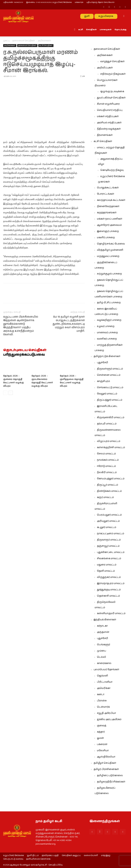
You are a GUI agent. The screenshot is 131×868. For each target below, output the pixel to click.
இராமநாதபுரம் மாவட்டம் (111, 583)
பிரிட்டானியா (105, 682)
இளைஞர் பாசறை (108, 231)
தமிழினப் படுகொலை (110, 776)
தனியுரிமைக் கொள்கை (38, 859)
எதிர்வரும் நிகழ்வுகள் (113, 74)
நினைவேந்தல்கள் (108, 206)
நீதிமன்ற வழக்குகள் (109, 129)
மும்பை (101, 651)
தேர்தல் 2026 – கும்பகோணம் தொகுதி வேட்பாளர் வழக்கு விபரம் (42, 381)
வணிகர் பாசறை (107, 339)
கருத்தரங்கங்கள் (107, 213)
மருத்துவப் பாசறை (108, 256)
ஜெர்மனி (102, 676)
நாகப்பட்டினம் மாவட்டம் (111, 534)
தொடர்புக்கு (120, 30)
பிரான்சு (102, 701)
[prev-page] (5, 393)
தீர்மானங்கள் (105, 135)
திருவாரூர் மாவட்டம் (109, 540)
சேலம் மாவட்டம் (106, 454)
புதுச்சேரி (103, 363)
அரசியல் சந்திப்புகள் (109, 123)
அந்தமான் (103, 632)
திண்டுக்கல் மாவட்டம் (109, 491)
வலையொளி (91, 856)
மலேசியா (103, 751)
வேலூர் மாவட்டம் (107, 394)
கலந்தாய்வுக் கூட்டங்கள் (111, 200)
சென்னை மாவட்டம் (109, 375)
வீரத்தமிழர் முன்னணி (110, 250)
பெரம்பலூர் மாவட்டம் (109, 515)
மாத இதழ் (106, 856)
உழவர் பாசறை (106, 326)
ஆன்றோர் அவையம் (109, 225)
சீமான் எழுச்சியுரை (108, 104)
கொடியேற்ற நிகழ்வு (112, 170)
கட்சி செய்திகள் (46, 45)
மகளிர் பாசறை (106, 238)
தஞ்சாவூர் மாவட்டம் (108, 546)
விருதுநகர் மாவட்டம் (109, 577)
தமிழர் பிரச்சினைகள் (106, 769)
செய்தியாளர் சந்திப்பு (110, 110)
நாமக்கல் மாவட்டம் (108, 460)
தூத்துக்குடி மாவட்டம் (109, 590)
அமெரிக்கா (104, 688)
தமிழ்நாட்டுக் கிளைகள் (107, 356)
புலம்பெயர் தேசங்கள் (106, 670)
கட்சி (81, 30)
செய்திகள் (91, 30)
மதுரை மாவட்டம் (107, 565)
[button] (124, 16)
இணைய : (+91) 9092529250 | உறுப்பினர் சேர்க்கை (49, 2)
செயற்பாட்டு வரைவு (13, 859)
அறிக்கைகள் (10, 45)
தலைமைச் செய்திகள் (24, 41)
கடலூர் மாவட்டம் (107, 527)
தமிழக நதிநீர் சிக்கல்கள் (111, 782)
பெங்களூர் (104, 645)
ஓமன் (100, 738)
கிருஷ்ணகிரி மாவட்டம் (111, 417)
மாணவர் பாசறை (107, 333)
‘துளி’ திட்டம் (33, 856)
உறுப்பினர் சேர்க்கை (13, 856)
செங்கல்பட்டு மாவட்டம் (110, 387)
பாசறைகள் (106, 30)
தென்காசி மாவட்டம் (108, 596)
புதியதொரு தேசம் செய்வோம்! (100, 2)
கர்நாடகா (102, 626)
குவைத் (102, 726)
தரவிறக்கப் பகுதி (50, 856)
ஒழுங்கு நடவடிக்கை (112, 91)
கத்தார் (101, 732)
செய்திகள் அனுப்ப (71, 856)
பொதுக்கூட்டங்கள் (108, 188)
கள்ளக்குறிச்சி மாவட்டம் (111, 447)
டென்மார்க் (103, 707)
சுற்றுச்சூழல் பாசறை (109, 274)
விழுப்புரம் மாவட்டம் (109, 441)
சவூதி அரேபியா (106, 713)
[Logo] (18, 16)
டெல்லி (101, 657)
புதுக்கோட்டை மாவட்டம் (111, 552)
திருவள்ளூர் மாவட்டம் (110, 369)
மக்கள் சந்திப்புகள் (108, 116)
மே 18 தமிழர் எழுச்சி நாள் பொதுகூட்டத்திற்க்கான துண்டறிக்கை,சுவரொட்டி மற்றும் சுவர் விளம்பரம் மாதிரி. (69, 324)
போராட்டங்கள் (106, 194)
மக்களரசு (79, 2)
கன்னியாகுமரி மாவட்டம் (111, 613)
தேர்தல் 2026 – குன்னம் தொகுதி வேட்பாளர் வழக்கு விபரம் (13, 381)
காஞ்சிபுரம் (103, 381)
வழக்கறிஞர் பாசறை (109, 320)
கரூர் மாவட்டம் (105, 497)
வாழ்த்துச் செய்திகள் (112, 61)
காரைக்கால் (104, 663)
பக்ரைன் (102, 744)
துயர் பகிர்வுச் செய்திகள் (111, 98)
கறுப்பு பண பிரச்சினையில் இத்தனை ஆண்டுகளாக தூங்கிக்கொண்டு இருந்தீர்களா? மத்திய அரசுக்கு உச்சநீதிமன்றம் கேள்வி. (21, 326)
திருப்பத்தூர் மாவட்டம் (110, 400)
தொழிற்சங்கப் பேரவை (111, 244)
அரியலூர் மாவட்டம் (108, 521)
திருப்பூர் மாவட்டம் (107, 485)
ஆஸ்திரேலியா (106, 757)
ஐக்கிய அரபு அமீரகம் (109, 719)
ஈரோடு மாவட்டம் (106, 466)
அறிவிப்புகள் (105, 68)
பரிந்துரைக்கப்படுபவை (24, 355)
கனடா (101, 694)
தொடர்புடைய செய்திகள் (25, 350)
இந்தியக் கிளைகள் (105, 620)
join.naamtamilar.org (46, 844)
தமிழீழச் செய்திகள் (105, 763)
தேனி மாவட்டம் (106, 571)
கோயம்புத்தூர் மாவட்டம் (111, 479)
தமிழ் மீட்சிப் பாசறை (109, 303)
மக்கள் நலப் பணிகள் (110, 219)
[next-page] (11, 393)
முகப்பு (6, 41)
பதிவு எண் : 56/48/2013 (13, 2)
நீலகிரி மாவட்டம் (107, 472)
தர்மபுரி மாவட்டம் (107, 424)
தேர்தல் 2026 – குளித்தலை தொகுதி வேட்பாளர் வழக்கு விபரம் (72, 381)
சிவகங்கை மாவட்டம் (109, 559)
